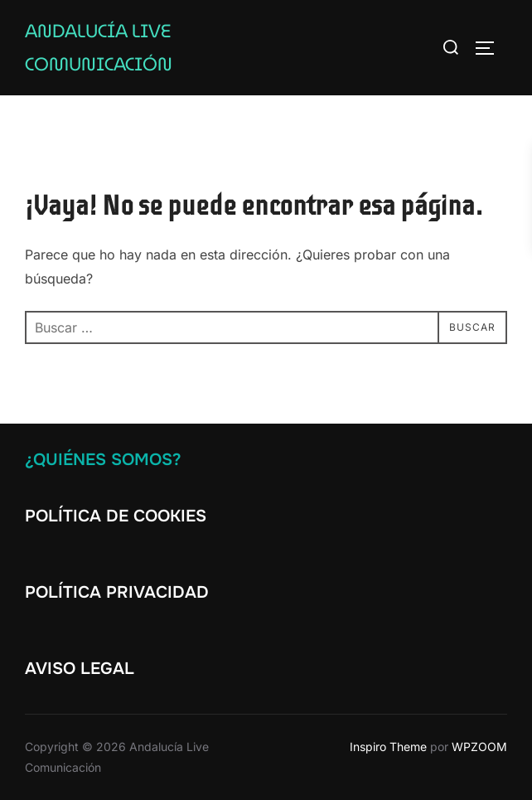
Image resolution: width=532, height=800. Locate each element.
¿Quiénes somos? (103, 460)
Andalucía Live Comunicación (99, 48)
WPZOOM (479, 747)
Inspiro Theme (388, 747)
